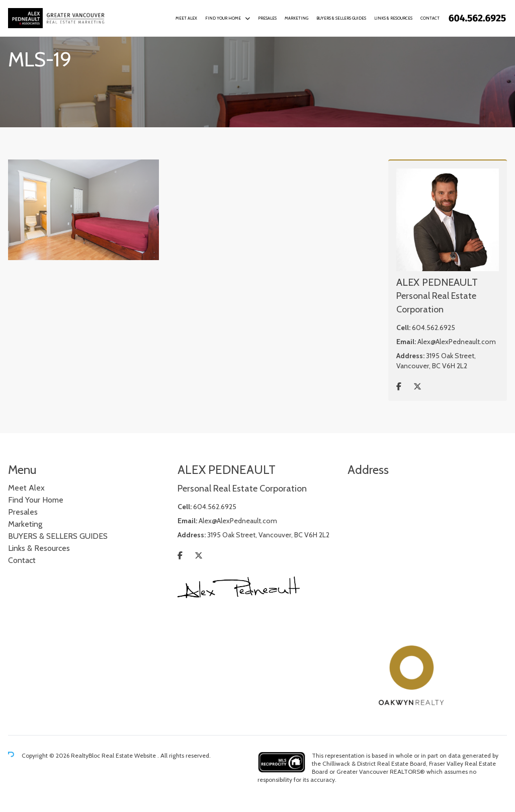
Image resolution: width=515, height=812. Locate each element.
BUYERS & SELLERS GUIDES (341, 18)
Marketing (296, 18)
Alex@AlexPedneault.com (457, 342)
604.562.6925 (434, 328)
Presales (267, 18)
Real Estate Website (130, 755)
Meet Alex (186, 18)
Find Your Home (223, 18)
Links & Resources (393, 18)
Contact (430, 18)
